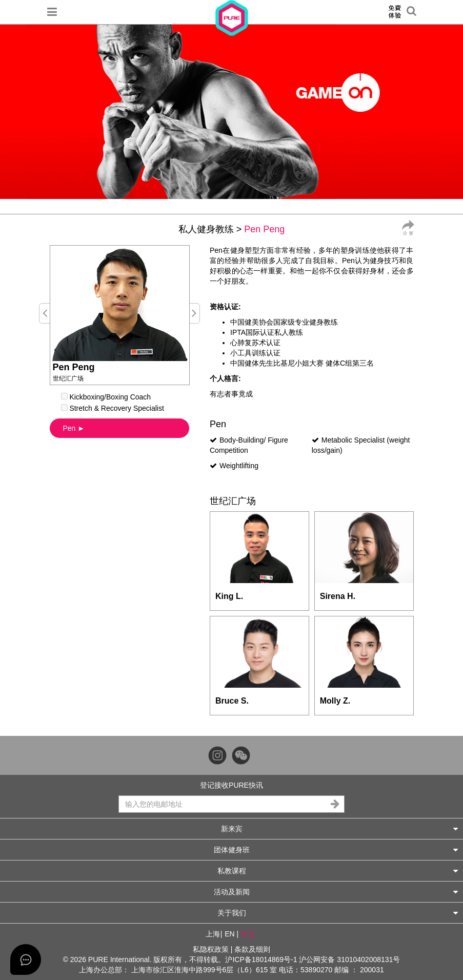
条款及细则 (252, 949)
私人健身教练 (206, 229)
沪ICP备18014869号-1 (261, 959)
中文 (248, 934)
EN (229, 934)
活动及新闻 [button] (336, 892)
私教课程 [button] (338, 871)
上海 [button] (213, 934)
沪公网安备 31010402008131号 (349, 959)
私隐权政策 (211, 949)
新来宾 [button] (340, 828)
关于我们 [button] (338, 913)
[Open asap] (26, 959)
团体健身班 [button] (336, 849)
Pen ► (74, 428)
